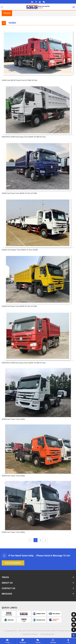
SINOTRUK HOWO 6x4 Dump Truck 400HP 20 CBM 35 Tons (24, 137)
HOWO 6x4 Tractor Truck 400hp (13, 476)
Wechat (38, 643)
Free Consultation (13, 563)
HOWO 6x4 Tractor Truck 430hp (13, 419)
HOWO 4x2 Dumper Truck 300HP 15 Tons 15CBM (20, 250)
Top (68, 643)
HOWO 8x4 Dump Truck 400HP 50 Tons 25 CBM (19, 306)
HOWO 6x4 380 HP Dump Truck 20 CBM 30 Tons (19, 80)
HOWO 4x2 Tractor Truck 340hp (13, 532)
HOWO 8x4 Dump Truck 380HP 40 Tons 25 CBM (19, 193)
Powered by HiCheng (30, 634)
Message (53, 643)
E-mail (7, 643)
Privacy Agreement (47, 634)
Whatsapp (23, 643)
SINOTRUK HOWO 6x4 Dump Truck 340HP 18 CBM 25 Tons (24, 363)
